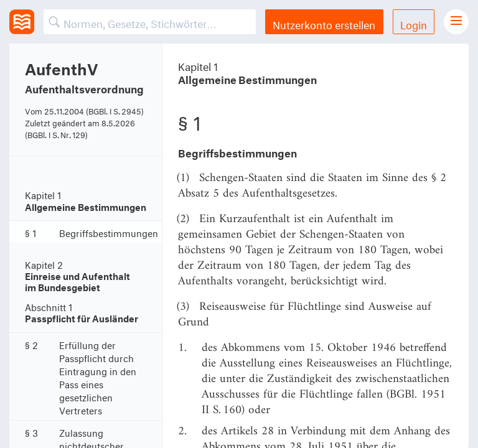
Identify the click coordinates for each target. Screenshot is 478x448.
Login (414, 23)
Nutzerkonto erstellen (324, 23)
